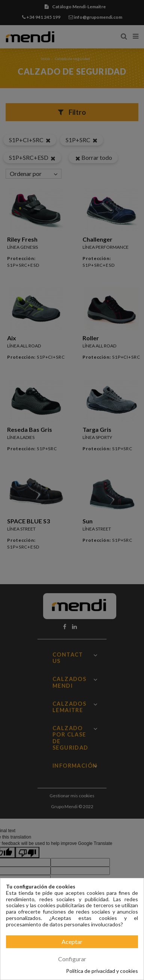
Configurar (72, 959)
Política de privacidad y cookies (102, 971)
